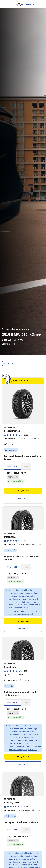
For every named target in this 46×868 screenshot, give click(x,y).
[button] (16, 435)
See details (23, 499)
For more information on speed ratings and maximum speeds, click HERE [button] (25, 613)
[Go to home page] (25, 4)
